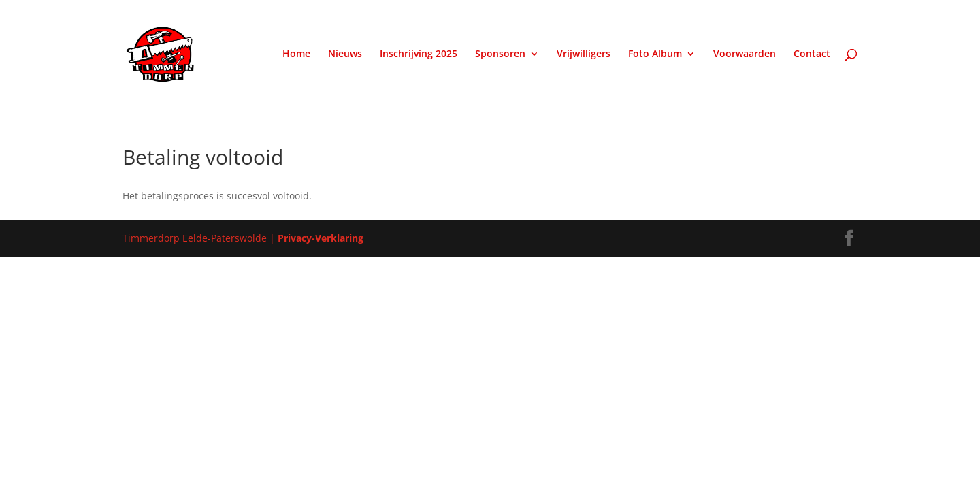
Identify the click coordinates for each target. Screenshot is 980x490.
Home (296, 54)
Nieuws (345, 54)
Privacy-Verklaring (321, 238)
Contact (812, 54)
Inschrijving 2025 (419, 54)
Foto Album (655, 54)
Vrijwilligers (584, 54)
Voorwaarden (745, 54)
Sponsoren (500, 54)
